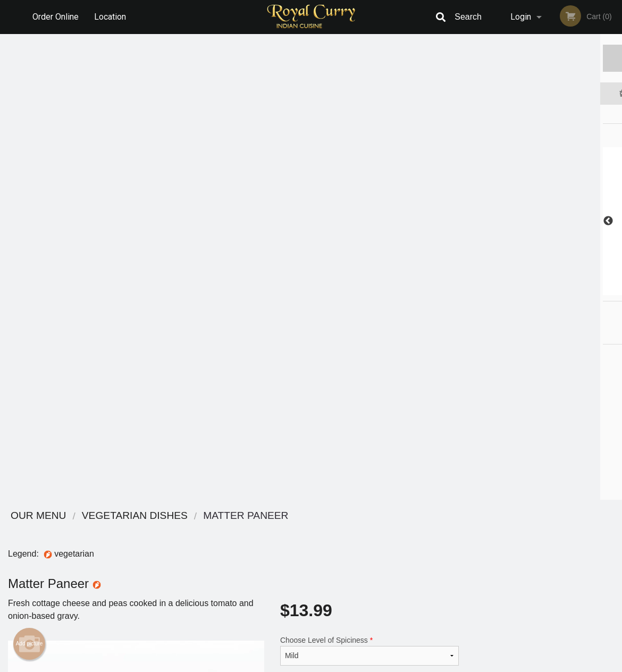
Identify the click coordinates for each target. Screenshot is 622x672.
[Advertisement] (233, 465)
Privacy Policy (384, 556)
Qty (307, 271)
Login (521, 17)
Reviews (376, 530)
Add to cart (380, 274)
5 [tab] (568, 290)
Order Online (56, 17)
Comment (369, 228)
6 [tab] (584, 290)
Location (110, 17)
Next (614, 221)
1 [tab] (505, 290)
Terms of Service (329, 665)
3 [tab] (536, 290)
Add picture (30, 178)
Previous (475, 221)
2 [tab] (520, 290)
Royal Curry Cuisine (102, 516)
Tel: (479, 556)
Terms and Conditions (396, 543)
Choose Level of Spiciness (369, 185)
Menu (283, 530)
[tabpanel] (545, 221)
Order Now (544, 58)
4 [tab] (552, 290)
